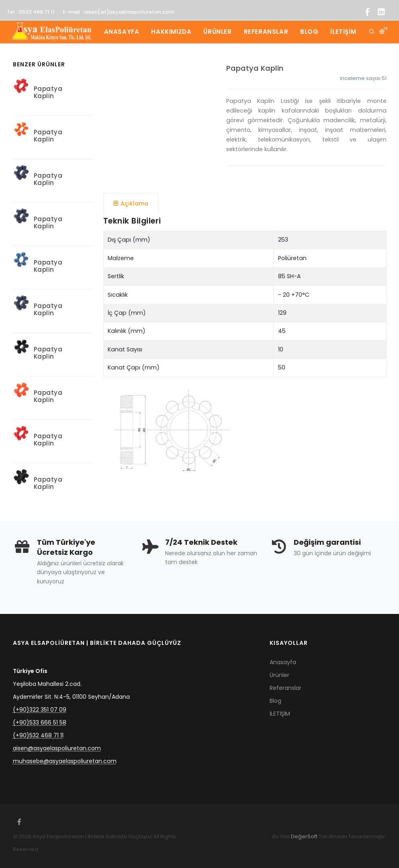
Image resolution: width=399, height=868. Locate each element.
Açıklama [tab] (131, 203)
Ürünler (217, 32)
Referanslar (266, 32)
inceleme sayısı (363, 78)
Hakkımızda (171, 32)
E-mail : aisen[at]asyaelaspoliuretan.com (119, 12)
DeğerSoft (304, 836)
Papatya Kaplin (255, 68)
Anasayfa (122, 32)
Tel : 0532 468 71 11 (31, 12)
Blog (309, 32)
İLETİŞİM (344, 32)
